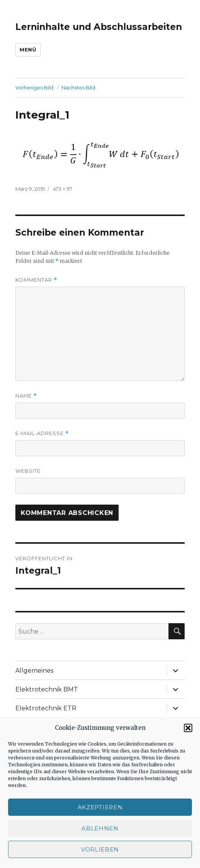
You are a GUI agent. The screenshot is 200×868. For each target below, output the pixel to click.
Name (26, 396)
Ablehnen (100, 828)
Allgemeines (34, 671)
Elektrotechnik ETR (46, 708)
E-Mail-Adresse (42, 433)
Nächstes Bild (78, 87)
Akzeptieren (100, 807)
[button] (188, 728)
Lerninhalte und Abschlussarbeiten (99, 27)
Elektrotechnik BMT (47, 689)
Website (28, 471)
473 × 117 (63, 189)
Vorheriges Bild (34, 87)
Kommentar (36, 280)
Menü (28, 50)
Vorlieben (100, 849)
